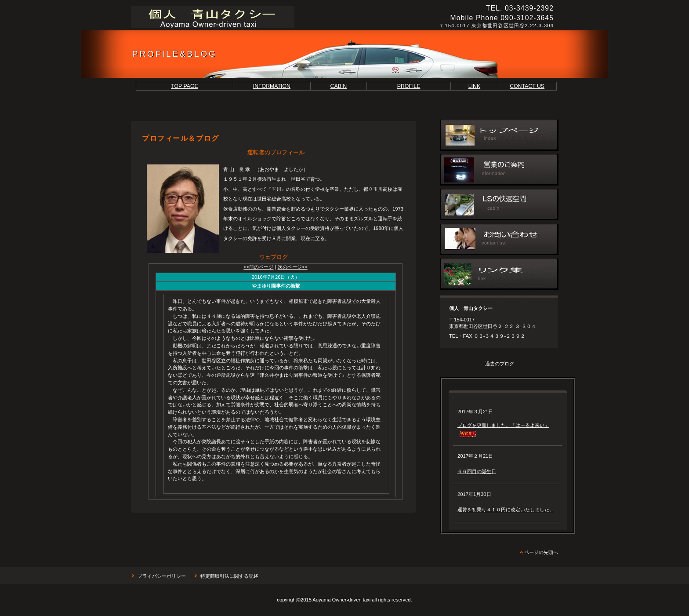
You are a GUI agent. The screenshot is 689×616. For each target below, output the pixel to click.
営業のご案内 (499, 170)
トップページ (499, 135)
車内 (499, 205)
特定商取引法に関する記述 (229, 576)
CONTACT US (527, 86)
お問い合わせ (499, 239)
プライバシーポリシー (162, 576)
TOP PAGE (185, 86)
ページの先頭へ (541, 552)
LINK (474, 86)
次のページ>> (293, 267)
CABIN (339, 86)
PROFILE (409, 86)
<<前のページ (258, 267)
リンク (499, 274)
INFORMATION (272, 86)
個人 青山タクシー (252, 17)
